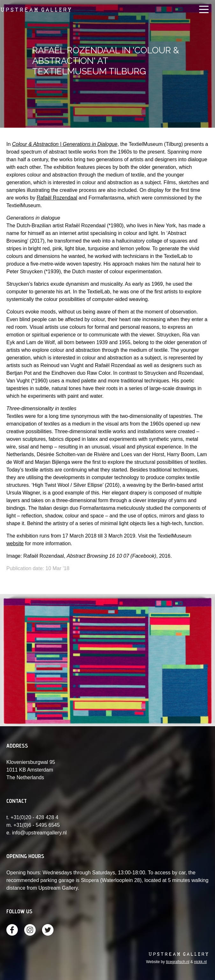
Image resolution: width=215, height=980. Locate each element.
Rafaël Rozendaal (57, 198)
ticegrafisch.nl (178, 962)
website (15, 543)
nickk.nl (200, 962)
